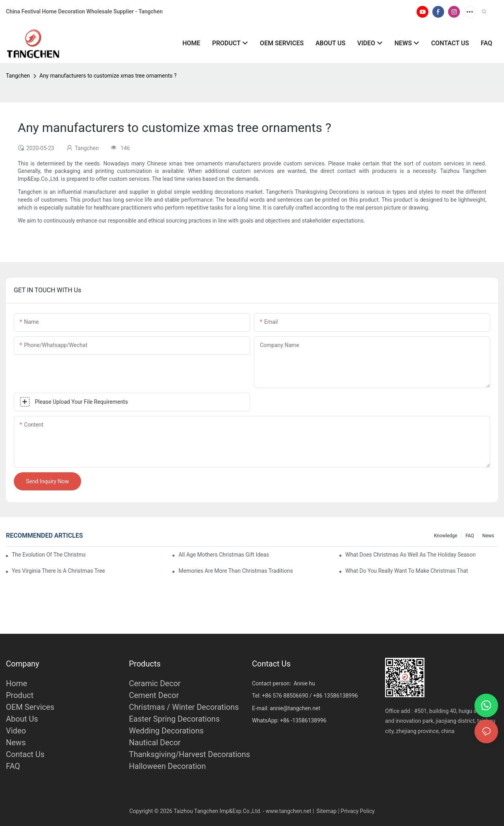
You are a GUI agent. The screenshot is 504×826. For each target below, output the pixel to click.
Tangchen (18, 76)
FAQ (470, 536)
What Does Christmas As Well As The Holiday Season (410, 555)
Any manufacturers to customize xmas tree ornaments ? (108, 76)
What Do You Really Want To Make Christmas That (407, 571)
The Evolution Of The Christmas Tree (49, 555)
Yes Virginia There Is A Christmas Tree (58, 571)
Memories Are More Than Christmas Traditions (235, 571)
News (488, 536)
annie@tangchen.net (295, 708)
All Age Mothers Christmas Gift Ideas (224, 555)
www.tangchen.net (289, 811)
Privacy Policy (358, 811)
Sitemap (326, 811)
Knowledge (446, 536)
